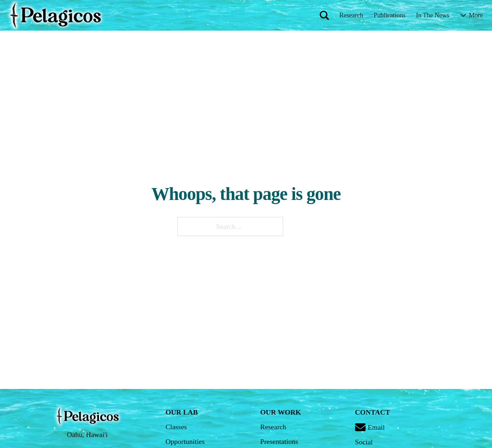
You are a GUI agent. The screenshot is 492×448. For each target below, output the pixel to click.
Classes (176, 427)
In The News (433, 15)
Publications (390, 15)
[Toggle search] (324, 15)
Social (364, 442)
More (476, 15)
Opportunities (185, 441)
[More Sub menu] (463, 15)
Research (351, 15)
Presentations (279, 441)
